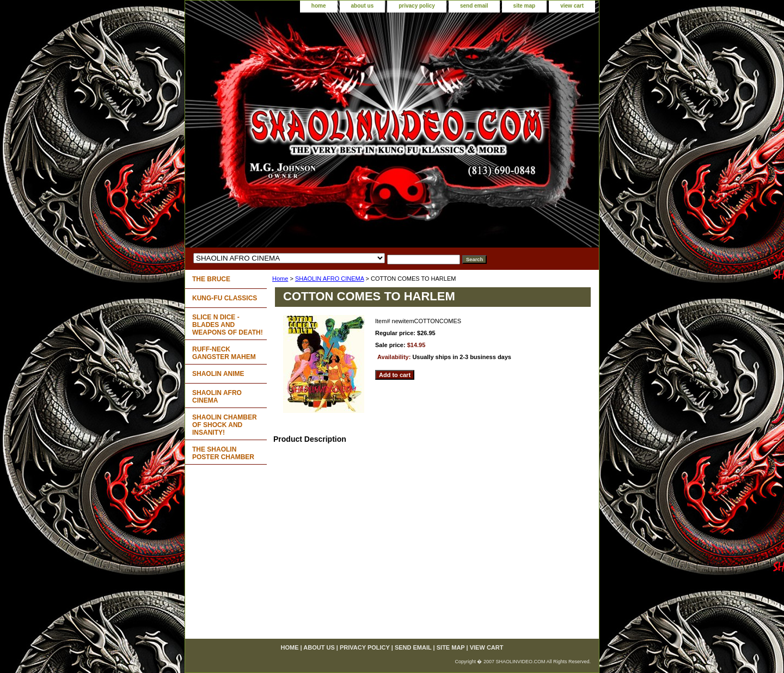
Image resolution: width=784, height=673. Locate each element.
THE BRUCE (211, 279)
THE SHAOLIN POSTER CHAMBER (223, 453)
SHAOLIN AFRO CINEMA (330, 279)
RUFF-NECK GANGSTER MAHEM (224, 353)
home (319, 6)
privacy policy (417, 6)
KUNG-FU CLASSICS (225, 298)
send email (474, 6)
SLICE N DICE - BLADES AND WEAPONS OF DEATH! (228, 325)
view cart (572, 6)
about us (363, 6)
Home (280, 279)
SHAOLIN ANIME (218, 374)
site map (525, 6)
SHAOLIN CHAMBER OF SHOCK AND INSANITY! (225, 425)
